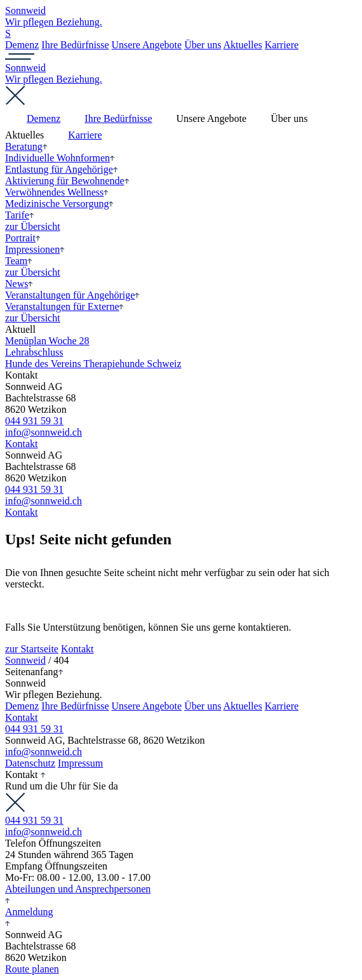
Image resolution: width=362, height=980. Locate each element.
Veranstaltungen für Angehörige (72, 295)
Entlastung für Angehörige (62, 169)
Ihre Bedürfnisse (75, 45)
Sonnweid (25, 660)
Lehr (34, 352)
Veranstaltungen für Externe (64, 306)
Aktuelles (242, 45)
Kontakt (22, 444)
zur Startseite (32, 649)
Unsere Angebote (147, 45)
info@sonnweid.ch (44, 432)
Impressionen (35, 249)
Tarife (20, 215)
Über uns (203, 45)
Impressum (80, 763)
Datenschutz (30, 763)
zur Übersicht (33, 226)
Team (19, 261)
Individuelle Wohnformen (60, 158)
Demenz (22, 45)
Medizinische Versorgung (59, 204)
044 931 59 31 (34, 421)
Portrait (23, 238)
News (19, 284)
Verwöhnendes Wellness (57, 192)
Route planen (32, 969)
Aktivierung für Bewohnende (67, 181)
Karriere (282, 45)
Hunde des (93, 364)
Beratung (26, 146)
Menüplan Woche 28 (47, 341)
